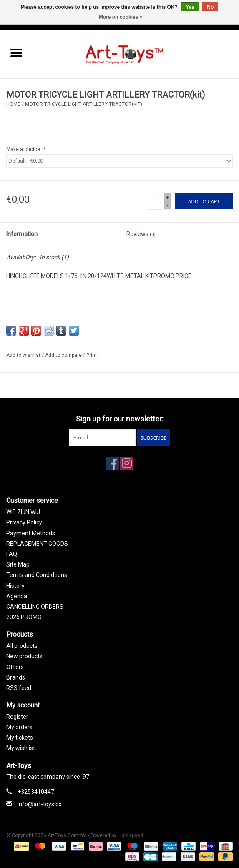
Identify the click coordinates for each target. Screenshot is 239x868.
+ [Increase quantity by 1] (167, 198)
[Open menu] (16, 53)
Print (92, 355)
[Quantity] (156, 201)
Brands (16, 677)
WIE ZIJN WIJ (23, 512)
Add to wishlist (24, 355)
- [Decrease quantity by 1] (167, 205)
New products (24, 656)
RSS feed (19, 688)
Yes (190, 7)
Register (17, 717)
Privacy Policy (24, 522)
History (15, 586)
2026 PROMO (24, 617)
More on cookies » (121, 17)
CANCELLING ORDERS (35, 607)
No (210, 7)
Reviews (141, 234)
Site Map (18, 564)
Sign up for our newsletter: (120, 419)
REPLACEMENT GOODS (37, 544)
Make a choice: (25, 149)
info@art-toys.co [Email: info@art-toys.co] (40, 804)
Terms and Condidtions (37, 575)
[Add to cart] (204, 201)
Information (22, 234)
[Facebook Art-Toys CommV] (112, 463)
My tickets (20, 738)
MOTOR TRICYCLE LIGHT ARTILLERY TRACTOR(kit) (84, 104)
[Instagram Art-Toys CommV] (127, 463)
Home (13, 104)
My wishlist (21, 748)
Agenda (17, 596)
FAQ (12, 554)
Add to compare (64, 355)
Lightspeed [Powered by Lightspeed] (130, 835)
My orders (19, 727)
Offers (15, 667)
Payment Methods (31, 533)
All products (22, 646)
